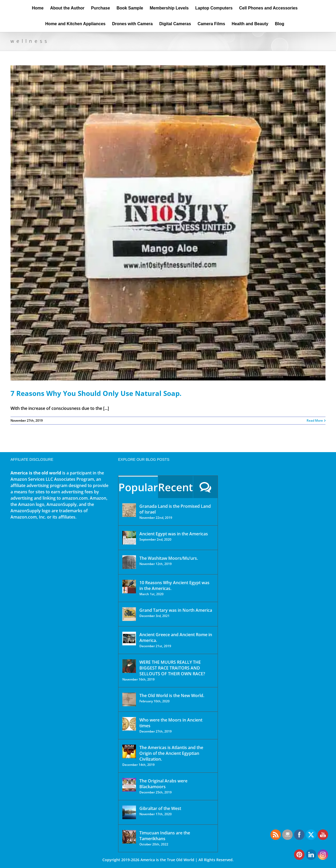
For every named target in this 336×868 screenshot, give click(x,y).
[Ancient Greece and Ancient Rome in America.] (129, 639)
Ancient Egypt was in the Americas (174, 534)
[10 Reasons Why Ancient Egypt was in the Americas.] (129, 587)
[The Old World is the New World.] (129, 699)
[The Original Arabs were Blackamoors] (129, 785)
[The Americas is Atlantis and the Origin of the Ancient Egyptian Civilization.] (129, 751)
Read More (315, 420)
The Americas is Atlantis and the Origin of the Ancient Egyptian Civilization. (171, 753)
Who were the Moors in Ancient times (171, 723)
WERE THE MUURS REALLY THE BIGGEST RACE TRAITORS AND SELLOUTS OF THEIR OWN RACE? (172, 668)
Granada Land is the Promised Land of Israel (175, 509)
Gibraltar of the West (160, 808)
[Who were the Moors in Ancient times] (129, 724)
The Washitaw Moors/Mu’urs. (169, 558)
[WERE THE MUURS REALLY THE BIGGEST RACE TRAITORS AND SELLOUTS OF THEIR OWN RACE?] (129, 666)
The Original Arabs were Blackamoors (163, 784)
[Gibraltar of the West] (129, 812)
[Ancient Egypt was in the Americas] (129, 538)
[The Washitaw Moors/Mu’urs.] (129, 562)
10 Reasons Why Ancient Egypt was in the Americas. (174, 585)
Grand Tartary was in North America (176, 610)
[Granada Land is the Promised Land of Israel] (129, 510)
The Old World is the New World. (172, 696)
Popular (138, 487)
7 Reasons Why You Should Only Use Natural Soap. (96, 393)
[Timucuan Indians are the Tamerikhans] (129, 837)
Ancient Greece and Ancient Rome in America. (176, 637)
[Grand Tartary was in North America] (129, 614)
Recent (175, 487)
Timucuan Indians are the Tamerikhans (165, 836)
